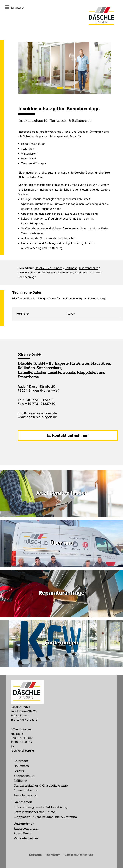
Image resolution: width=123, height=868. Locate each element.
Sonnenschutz (24, 776)
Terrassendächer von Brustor (35, 812)
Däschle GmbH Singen (49, 268)
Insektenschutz (89, 268)
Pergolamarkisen (26, 795)
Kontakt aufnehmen (70, 436)
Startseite (35, 855)
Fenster (19, 771)
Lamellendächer (26, 790)
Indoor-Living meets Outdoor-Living (40, 807)
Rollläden (20, 781)
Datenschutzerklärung (79, 855)
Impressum (53, 855)
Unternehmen (24, 824)
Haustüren (21, 766)
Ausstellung (22, 833)
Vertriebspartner (26, 838)
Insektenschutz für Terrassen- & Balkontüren (45, 272)
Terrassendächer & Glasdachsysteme (41, 785)
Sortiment (71, 268)
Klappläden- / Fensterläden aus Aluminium (45, 817)
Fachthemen (23, 802)
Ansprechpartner (26, 828)
